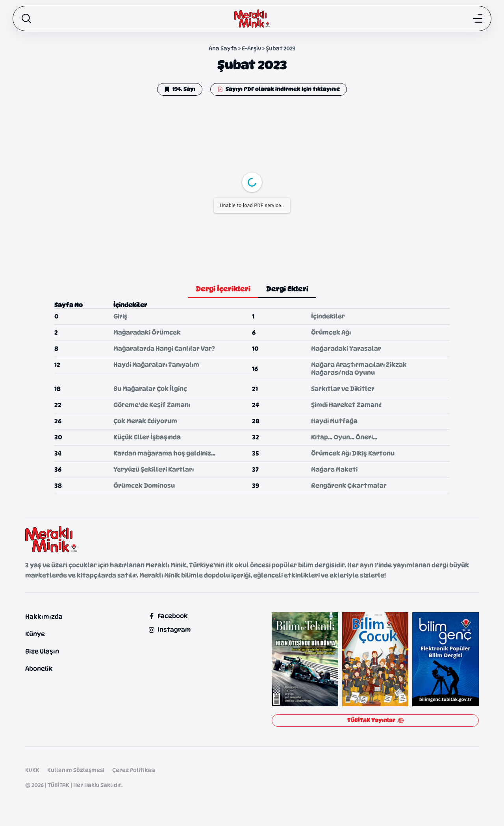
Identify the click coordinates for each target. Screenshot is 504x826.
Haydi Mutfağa (334, 421)
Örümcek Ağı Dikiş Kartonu (353, 453)
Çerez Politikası (134, 770)
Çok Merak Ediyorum (145, 421)
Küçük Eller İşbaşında (147, 437)
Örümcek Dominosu (144, 486)
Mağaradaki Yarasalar (346, 349)
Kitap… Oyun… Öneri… (344, 437)
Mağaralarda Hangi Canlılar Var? (164, 349)
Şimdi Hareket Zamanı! (346, 405)
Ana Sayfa (223, 48)
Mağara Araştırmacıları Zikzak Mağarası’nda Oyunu (359, 369)
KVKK (32, 770)
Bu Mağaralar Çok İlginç (150, 389)
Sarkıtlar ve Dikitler (343, 389)
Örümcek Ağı (331, 332)
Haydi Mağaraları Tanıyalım (156, 365)
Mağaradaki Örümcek (147, 332)
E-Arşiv (251, 48)
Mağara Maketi (334, 469)
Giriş (120, 316)
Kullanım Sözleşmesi (76, 770)
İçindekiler (328, 316)
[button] (180, 89)
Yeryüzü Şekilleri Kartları (154, 469)
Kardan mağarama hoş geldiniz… (164, 453)
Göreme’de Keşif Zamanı (152, 405)
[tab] (223, 289)
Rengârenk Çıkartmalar (349, 486)
